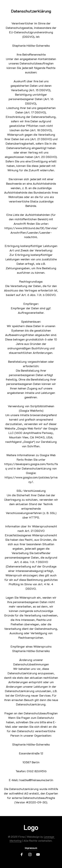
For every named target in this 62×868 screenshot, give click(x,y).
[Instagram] (31, 855)
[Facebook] (23, 855)
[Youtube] (39, 855)
